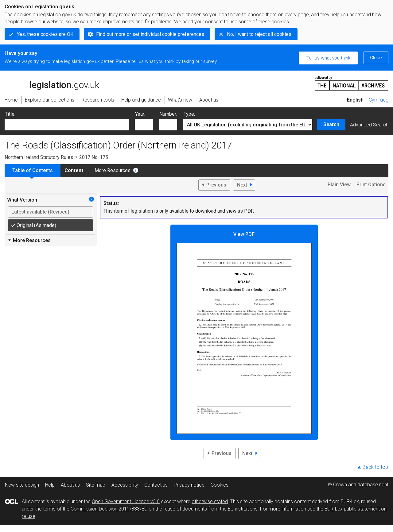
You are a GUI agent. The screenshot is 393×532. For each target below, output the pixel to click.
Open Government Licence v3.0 (126, 501)
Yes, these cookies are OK (45, 34)
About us (70, 485)
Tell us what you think (328, 58)
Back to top (375, 467)
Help (50, 485)
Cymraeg (379, 100)
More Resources (113, 170)
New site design (22, 485)
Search (331, 124)
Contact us (156, 485)
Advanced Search (369, 125)
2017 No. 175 (94, 157)
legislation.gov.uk (52, 83)
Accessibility (125, 485)
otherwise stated (210, 501)
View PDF (244, 333)
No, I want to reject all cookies (259, 34)
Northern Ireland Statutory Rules (39, 157)
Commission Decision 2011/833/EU (109, 509)
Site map (96, 485)
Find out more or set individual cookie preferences (150, 34)
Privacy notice (189, 485)
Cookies (220, 485)
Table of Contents (33, 170)
